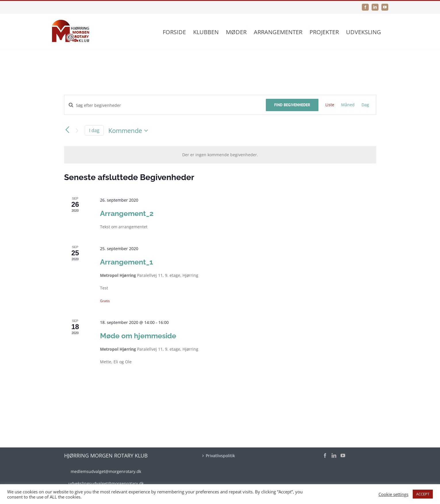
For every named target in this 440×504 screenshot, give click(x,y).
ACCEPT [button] (423, 494)
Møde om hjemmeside (138, 336)
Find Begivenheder (292, 105)
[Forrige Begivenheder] (68, 130)
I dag (94, 130)
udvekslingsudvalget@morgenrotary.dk (106, 483)
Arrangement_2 (127, 213)
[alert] (220, 155)
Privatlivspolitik (220, 456)
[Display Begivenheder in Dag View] (365, 105)
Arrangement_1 (126, 262)
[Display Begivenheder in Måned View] (348, 105)
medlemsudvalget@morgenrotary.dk (106, 471)
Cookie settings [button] (393, 494)
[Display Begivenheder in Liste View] (330, 105)
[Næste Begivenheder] (77, 131)
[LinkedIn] (334, 455)
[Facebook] (325, 455)
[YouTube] (343, 455)
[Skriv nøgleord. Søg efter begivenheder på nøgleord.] (165, 105)
